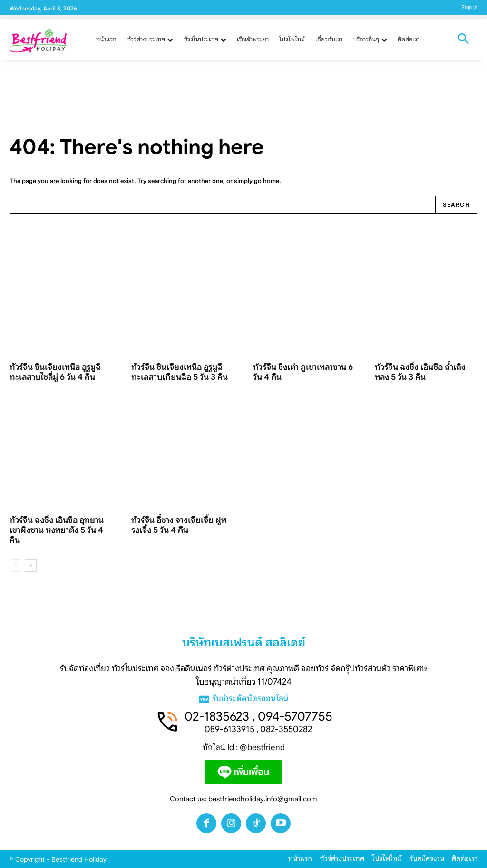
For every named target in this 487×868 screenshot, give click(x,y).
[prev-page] (15, 566)
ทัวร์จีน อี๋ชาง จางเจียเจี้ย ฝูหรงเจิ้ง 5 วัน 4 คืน (179, 526)
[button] (463, 40)
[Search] (456, 205)
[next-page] (31, 566)
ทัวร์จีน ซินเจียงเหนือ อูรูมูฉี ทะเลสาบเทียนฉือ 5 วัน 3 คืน (180, 372)
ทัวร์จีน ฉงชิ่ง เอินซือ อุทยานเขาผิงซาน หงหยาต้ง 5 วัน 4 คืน (57, 530)
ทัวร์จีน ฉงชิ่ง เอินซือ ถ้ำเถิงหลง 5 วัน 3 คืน (420, 372)
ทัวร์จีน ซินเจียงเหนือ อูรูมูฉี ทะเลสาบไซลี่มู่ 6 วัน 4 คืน (55, 372)
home (271, 181)
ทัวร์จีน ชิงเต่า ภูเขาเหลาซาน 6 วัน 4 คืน (303, 372)
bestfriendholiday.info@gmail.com (263, 799)
